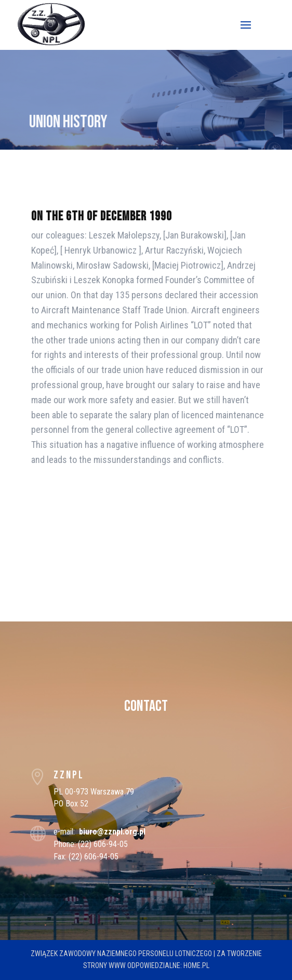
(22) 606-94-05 (103, 844)
